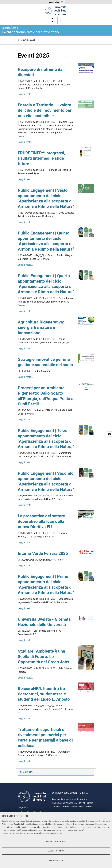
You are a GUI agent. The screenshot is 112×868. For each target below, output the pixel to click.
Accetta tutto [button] (56, 851)
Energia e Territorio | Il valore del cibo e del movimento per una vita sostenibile (45, 110)
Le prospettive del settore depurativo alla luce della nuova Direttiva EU (41, 521)
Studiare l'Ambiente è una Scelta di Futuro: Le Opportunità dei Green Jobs (43, 657)
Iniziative (19, 40)
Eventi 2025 (26, 772)
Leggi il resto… (25, 94)
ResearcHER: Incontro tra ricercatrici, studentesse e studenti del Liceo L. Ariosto (44, 694)
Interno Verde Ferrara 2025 (43, 553)
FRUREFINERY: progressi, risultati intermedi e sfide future (41, 158)
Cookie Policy (58, 833)
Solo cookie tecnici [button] (56, 842)
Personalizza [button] (56, 860)
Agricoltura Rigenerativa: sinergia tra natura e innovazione (41, 327)
